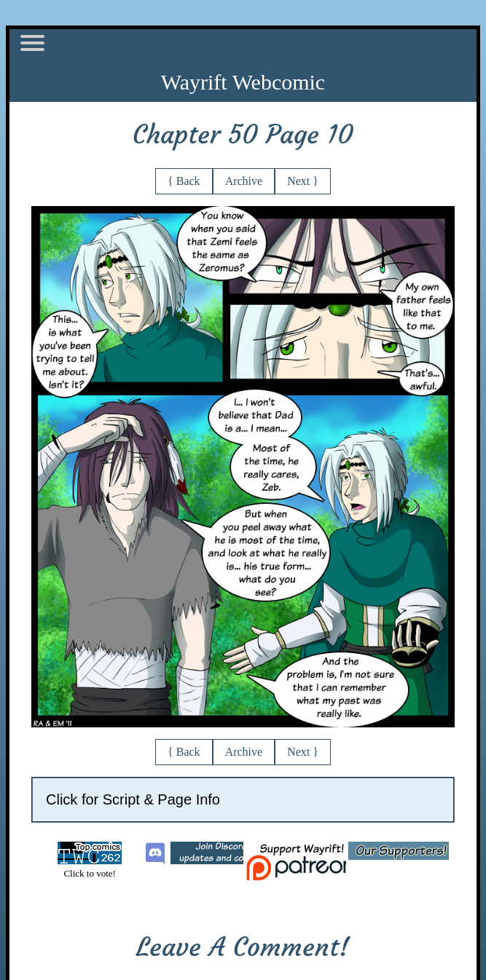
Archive (244, 181)
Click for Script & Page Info (133, 799)
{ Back (184, 181)
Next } (303, 181)
